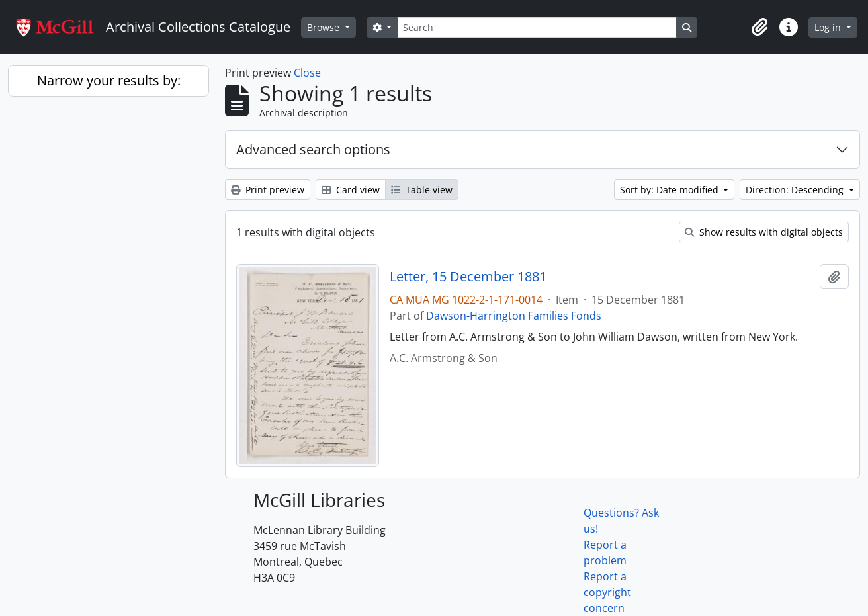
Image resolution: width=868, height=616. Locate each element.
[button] (759, 27)
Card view (351, 190)
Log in (829, 27)
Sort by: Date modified (671, 190)
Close (307, 73)
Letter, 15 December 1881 (468, 277)
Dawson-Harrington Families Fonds (514, 316)
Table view (422, 190)
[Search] (537, 27)
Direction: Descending (796, 190)
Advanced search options (313, 149)
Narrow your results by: (109, 80)
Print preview (268, 190)
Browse (325, 27)
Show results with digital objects (764, 232)
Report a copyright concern (607, 592)
